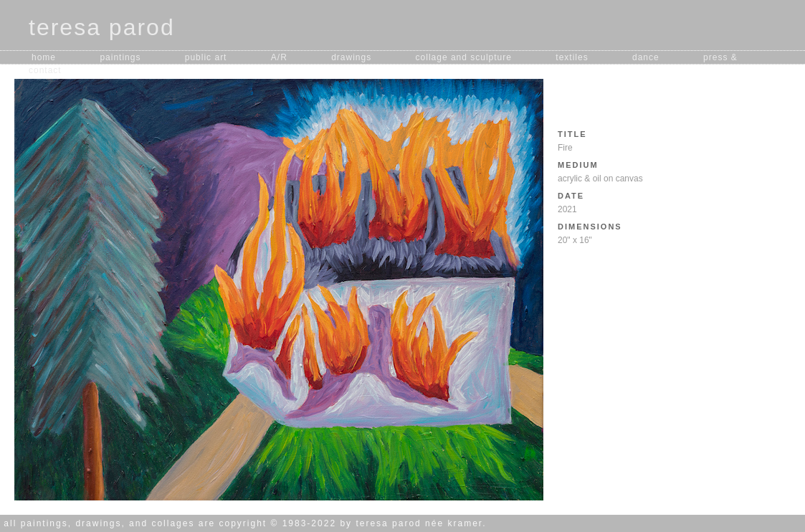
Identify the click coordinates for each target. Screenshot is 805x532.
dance (646, 57)
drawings (351, 57)
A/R (279, 57)
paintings (120, 57)
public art (206, 57)
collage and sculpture (464, 57)
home (44, 57)
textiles (572, 57)
